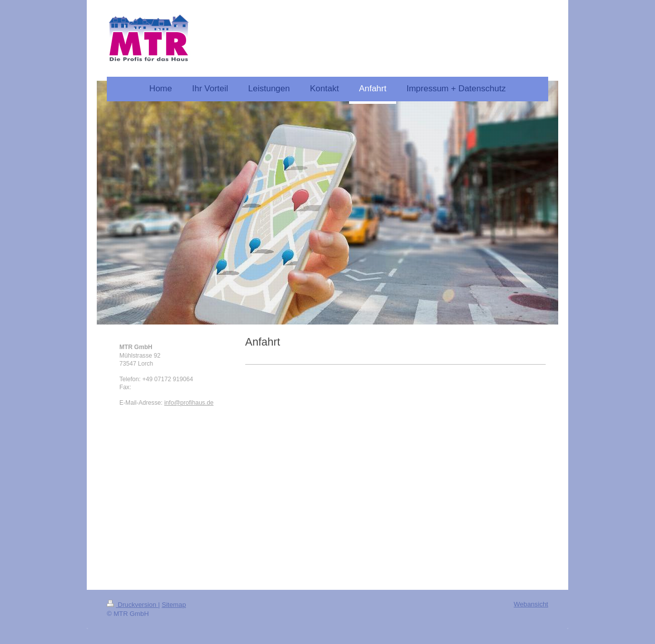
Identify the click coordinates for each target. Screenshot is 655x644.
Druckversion (132, 605)
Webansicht (531, 604)
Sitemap (174, 605)
